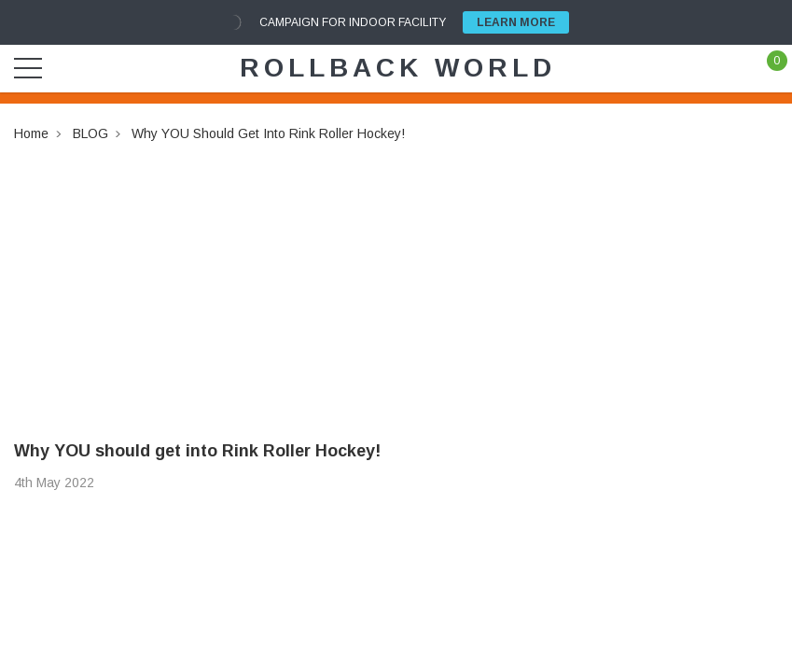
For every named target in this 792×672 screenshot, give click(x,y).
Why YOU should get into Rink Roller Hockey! (268, 133)
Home (31, 133)
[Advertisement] (396, 275)
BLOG (90, 133)
